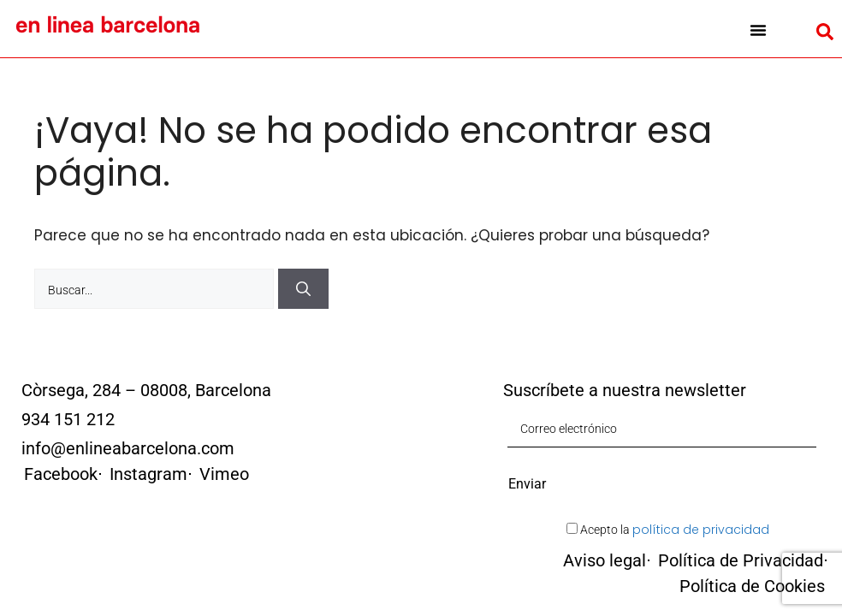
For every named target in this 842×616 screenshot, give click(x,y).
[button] (758, 30)
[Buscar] (303, 289)
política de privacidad (701, 530)
